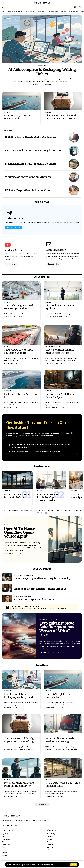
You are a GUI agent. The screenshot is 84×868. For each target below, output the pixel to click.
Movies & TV (29, 575)
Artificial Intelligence (53, 346)
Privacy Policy (35, 865)
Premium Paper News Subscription (26, 606)
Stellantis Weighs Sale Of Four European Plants (18, 307)
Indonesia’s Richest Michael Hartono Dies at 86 (40, 589)
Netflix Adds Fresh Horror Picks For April (60, 396)
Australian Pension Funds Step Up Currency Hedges (48, 497)
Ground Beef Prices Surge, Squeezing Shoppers (19, 351)
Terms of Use (48, 865)
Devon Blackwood (10, 752)
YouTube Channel (15, 250)
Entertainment (19, 575)
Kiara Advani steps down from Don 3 (34, 600)
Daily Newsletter (56, 250)
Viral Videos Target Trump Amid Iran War (29, 177)
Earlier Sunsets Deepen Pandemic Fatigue (17, 496)
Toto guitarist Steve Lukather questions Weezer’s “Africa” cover (57, 629)
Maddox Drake (39, 85)
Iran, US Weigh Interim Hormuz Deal (17, 117)
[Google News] (12, 826)
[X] (4, 826)
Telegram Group (16, 218)
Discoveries (42, 65)
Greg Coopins (9, 319)
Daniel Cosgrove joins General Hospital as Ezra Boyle (43, 578)
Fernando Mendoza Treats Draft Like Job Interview (33, 151)
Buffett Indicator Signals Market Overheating (31, 137)
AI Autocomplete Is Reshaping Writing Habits (42, 72)
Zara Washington (46, 652)
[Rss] (16, 826)
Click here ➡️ (42, 513)
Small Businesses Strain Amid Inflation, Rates (31, 164)
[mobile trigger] (4, 7)
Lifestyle (49, 391)
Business (7, 112)
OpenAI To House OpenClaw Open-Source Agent (20, 533)
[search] (75, 7)
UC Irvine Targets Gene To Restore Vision (28, 190)
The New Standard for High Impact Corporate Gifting (61, 117)
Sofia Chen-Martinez (53, 408)
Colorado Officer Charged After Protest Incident (60, 351)
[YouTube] (8, 826)
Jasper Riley (50, 363)
